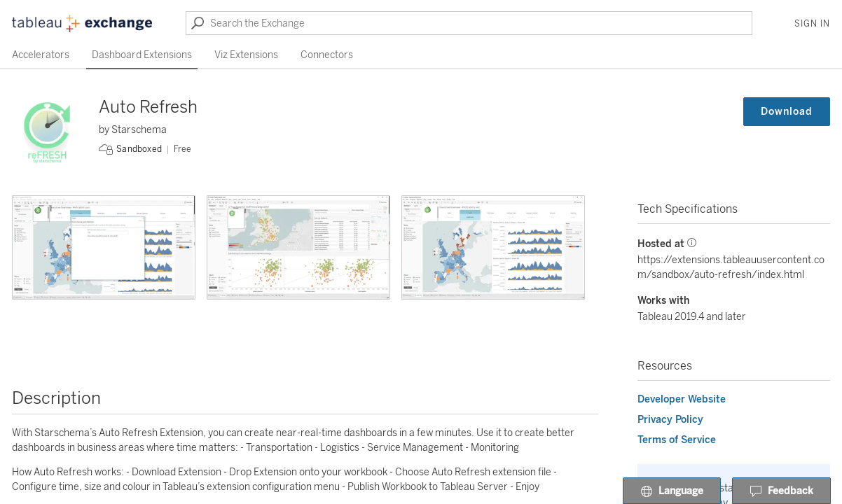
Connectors (327, 55)
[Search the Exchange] (469, 23)
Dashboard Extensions (142, 55)
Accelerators (41, 55)
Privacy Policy (670, 420)
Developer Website (682, 399)
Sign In (812, 24)
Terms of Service (677, 440)
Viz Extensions (246, 55)
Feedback (781, 491)
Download (787, 112)
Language (672, 491)
